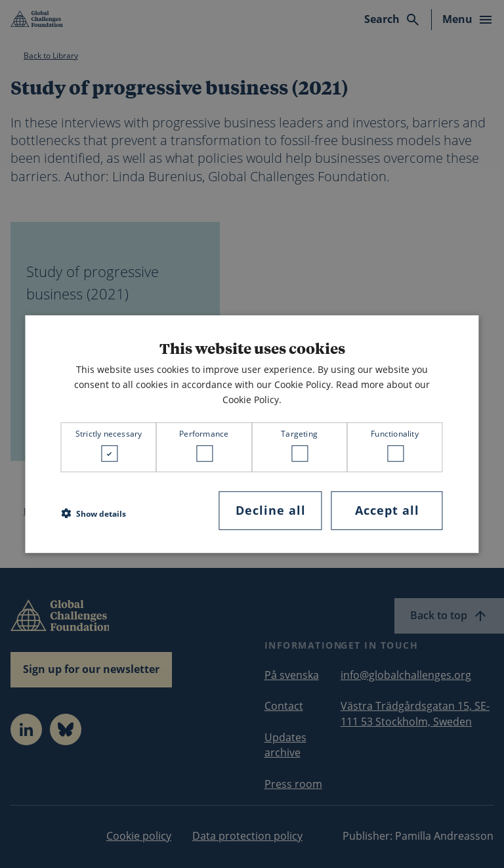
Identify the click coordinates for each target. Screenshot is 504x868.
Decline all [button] (271, 510)
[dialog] (252, 434)
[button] (94, 514)
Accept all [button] (387, 510)
